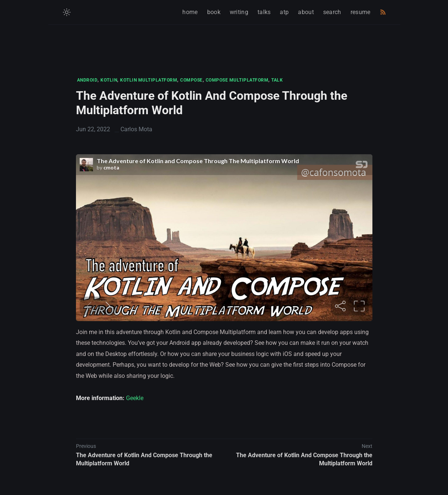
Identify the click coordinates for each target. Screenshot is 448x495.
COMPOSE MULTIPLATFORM (237, 80)
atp (284, 12)
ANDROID (87, 80)
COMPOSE (191, 80)
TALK (277, 80)
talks (264, 12)
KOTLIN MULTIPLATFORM (149, 80)
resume (361, 12)
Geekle (135, 398)
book (214, 12)
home (190, 12)
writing (239, 12)
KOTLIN (109, 80)
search (332, 12)
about (306, 12)
